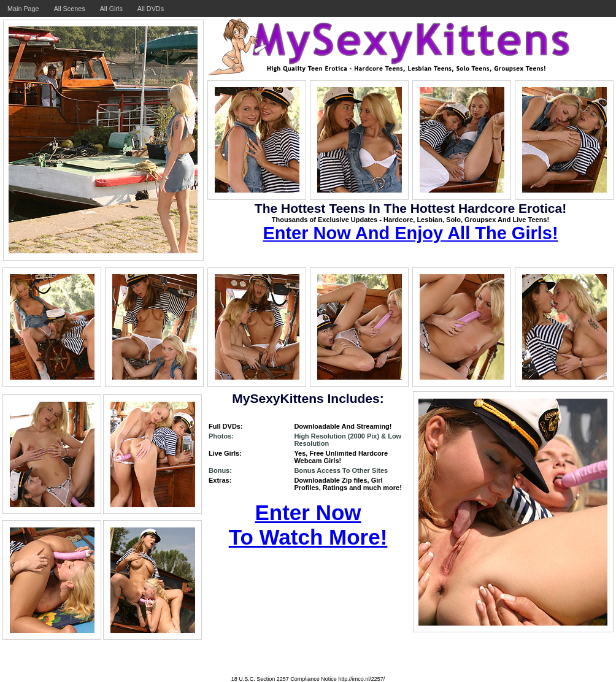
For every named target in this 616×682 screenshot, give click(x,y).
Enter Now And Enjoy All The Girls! (410, 233)
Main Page (23, 9)
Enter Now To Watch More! (308, 525)
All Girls (111, 9)
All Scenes (70, 9)
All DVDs (151, 9)
